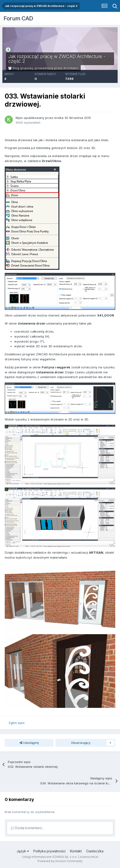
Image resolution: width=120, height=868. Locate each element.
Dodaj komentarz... (27, 828)
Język (23, 851)
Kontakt (76, 851)
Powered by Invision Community (60, 861)
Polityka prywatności (49, 851)
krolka (59, 118)
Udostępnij (29, 743)
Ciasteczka (95, 851)
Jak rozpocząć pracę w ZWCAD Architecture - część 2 (57, 59)
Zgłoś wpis (17, 723)
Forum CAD (18, 18)
